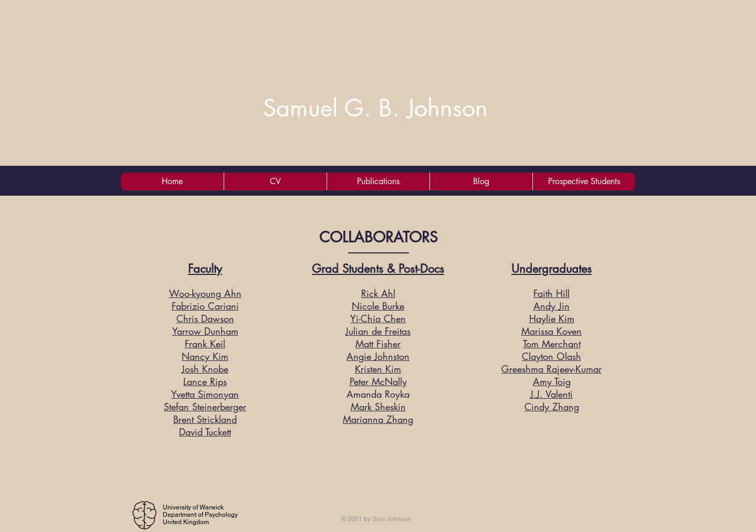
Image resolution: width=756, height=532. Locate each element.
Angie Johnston (378, 356)
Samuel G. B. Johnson (375, 108)
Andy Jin (552, 306)
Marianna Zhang (378, 419)
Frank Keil (205, 344)
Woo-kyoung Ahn (205, 293)
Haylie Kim (552, 318)
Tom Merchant (552, 344)
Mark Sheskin (378, 407)
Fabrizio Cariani (205, 306)
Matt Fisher (378, 344)
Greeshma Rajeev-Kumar (552, 369)
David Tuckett (205, 432)
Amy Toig (552, 381)
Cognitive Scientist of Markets (376, 136)
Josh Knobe (205, 369)
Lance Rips (205, 381)
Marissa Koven (552, 331)
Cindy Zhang (552, 407)
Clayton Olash (552, 356)
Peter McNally (378, 381)
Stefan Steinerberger (205, 407)
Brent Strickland (205, 419)
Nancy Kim (205, 356)
